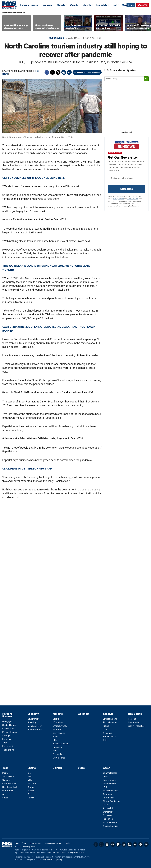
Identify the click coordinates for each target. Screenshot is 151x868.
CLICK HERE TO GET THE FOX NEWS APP (27, 469)
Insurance (7, 739)
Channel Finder (110, 773)
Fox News (107, 815)
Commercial (134, 722)
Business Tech (9, 784)
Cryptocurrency (60, 726)
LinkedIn (124, 844)
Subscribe (127, 189)
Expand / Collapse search (124, 5)
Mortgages (7, 722)
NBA (30, 776)
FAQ (105, 787)
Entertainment (110, 719)
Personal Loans (10, 732)
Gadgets (6, 780)
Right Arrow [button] (146, 23)
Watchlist (75, 5)
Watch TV (143, 5)
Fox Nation (108, 819)
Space (5, 798)
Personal (132, 719)
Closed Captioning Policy (25, 847)
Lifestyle (87, 5)
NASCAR (32, 784)
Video (81, 768)
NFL (29, 773)
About (107, 768)
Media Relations (111, 791)
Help (68, 843)
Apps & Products (111, 826)
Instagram (107, 844)
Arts (105, 740)
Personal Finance (29, 5)
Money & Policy (35, 726)
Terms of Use (133, 199)
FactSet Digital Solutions (59, 853)
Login (131, 5)
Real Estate (102, 5)
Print (64, 72)
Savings (6, 736)
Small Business (35, 729)
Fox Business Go (111, 822)
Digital (5, 773)
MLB (30, 780)
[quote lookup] (124, 79)
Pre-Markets (58, 754)
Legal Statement (77, 853)
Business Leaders (61, 744)
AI (3, 794)
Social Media (8, 776)
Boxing (31, 787)
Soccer (31, 791)
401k (5, 743)
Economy (47, 5)
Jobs (105, 776)
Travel (106, 726)
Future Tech (8, 791)
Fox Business (9, 5)
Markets (61, 5)
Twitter (52, 72)
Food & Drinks (109, 737)
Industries (57, 747)
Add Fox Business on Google (88, 72)
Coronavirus (57, 38)
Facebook (47, 72)
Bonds (56, 737)
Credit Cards (8, 729)
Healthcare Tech (10, 787)
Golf (29, 794)
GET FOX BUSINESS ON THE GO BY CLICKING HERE (33, 178)
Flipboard (118, 844)
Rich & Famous (110, 722)
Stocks (56, 719)
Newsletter (135, 844)
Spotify (141, 844)
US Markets (58, 722)
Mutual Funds (59, 758)
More (125, 5)
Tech (115, 5)
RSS (129, 844)
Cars (105, 729)
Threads (58, 72)
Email (69, 72)
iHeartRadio (146, 844)
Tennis (31, 798)
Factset (21, 853)
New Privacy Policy (55, 860)
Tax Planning (8, 750)
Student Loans (9, 725)
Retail (55, 751)
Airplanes (107, 733)
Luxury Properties (136, 726)
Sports (32, 768)
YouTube (113, 844)
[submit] (146, 79)
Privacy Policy (118, 199)
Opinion (57, 768)
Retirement (8, 746)
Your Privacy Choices (54, 843)
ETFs (55, 740)
